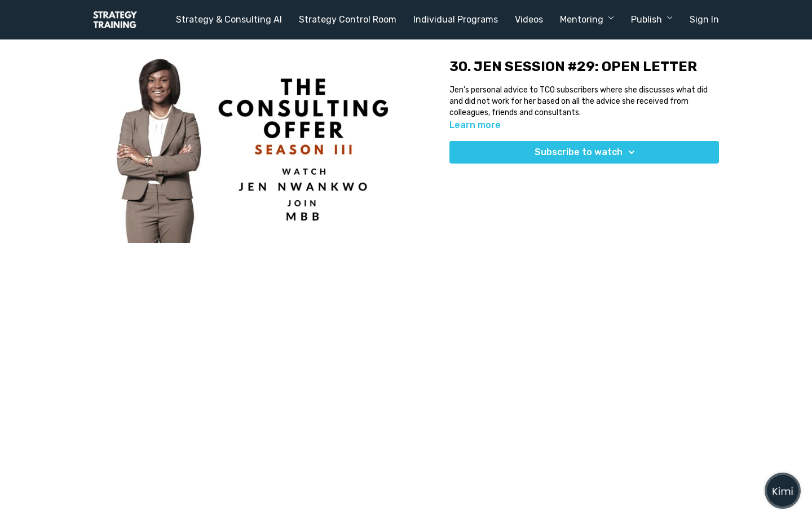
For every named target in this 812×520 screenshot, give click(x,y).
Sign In (704, 19)
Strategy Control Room (348, 19)
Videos (529, 19)
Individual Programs (456, 19)
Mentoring (587, 19)
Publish (652, 19)
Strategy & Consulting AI (229, 19)
